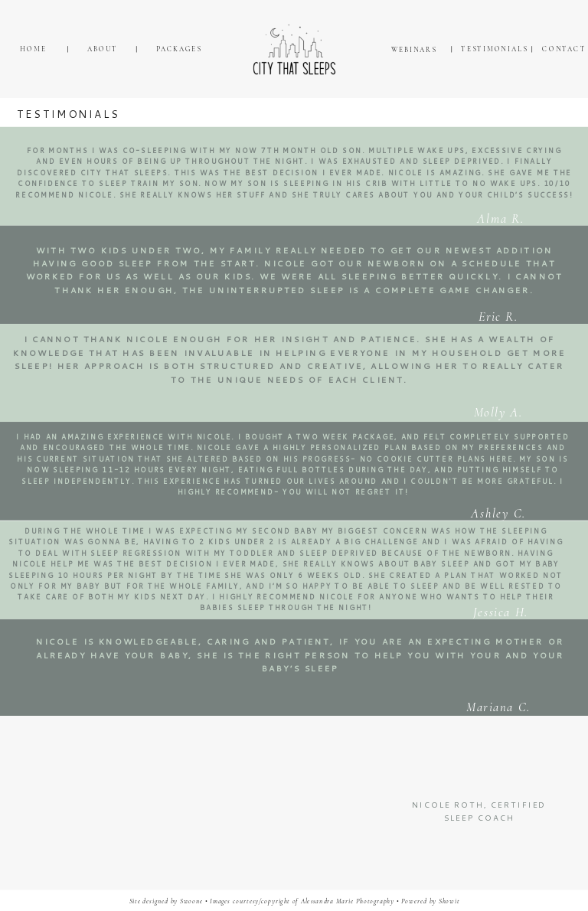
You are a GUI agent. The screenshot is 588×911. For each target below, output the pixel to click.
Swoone (191, 901)
